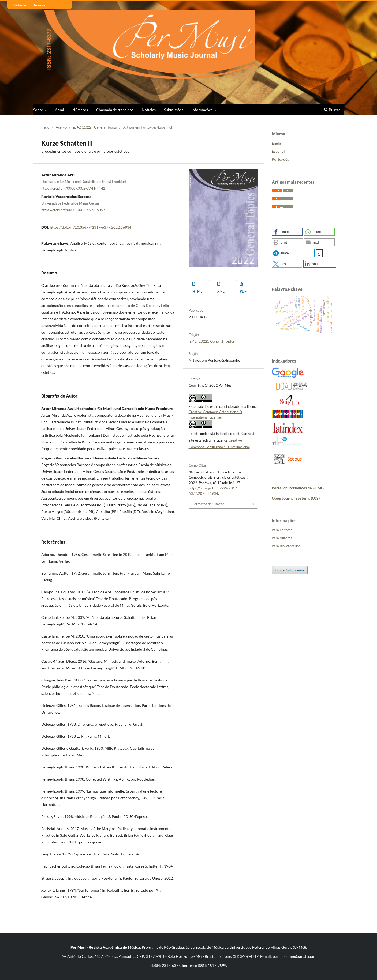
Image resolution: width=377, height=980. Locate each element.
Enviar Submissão (290, 570)
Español (278, 151)
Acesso (39, 5)
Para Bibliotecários (286, 546)
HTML (197, 291)
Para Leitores (282, 530)
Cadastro (20, 5)
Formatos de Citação (208, 504)
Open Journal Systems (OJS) (296, 498)
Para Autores (282, 538)
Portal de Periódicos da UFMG (298, 488)
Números (80, 110)
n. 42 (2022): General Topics (95, 127)
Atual (59, 110)
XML (221, 291)
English (278, 143)
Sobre (38, 110)
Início (45, 127)
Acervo (61, 127)
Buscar (332, 110)
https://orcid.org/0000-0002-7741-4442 (73, 188)
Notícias (149, 110)
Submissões (174, 110)
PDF (243, 291)
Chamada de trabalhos (115, 110)
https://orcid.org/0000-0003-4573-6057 (73, 210)
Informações (202, 110)
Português (280, 159)
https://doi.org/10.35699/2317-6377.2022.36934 (91, 227)
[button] (287, 232)
